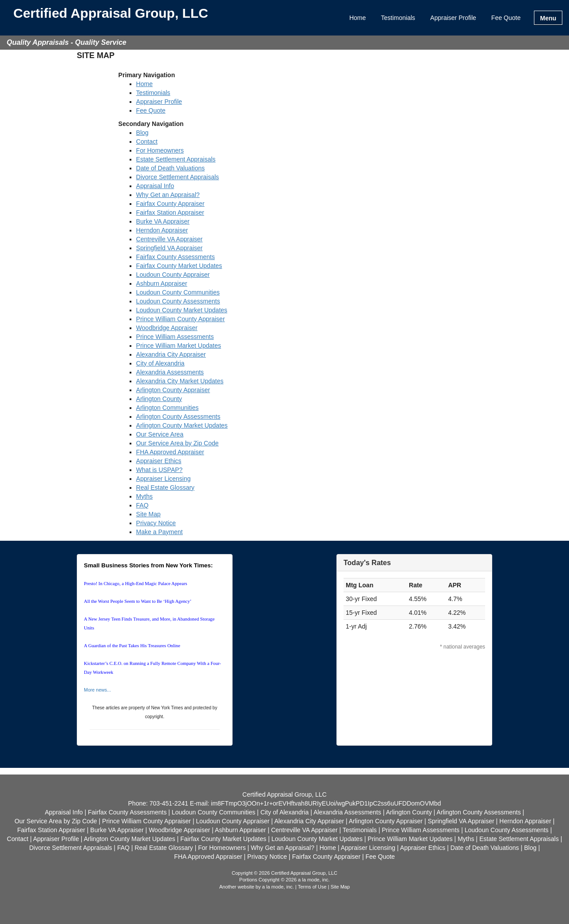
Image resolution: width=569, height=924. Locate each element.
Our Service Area (160, 434)
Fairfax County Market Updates (179, 266)
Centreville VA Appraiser (170, 239)
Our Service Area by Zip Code (178, 443)
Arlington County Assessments (178, 417)
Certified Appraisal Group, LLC (111, 14)
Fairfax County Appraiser (170, 204)
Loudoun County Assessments (178, 301)
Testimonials (398, 18)
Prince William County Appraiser (181, 319)
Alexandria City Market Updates (180, 381)
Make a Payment (160, 532)
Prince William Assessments (175, 337)
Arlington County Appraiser (173, 390)
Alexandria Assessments (170, 372)
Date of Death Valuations (171, 168)
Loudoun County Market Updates (182, 310)
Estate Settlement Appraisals (176, 159)
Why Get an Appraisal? (168, 195)
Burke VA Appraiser (163, 221)
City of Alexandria (160, 363)
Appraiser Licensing (164, 479)
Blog (142, 133)
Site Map (148, 514)
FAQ (142, 505)
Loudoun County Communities (178, 292)
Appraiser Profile (453, 18)
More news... (97, 690)
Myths (144, 496)
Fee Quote (506, 18)
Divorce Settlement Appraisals (178, 177)
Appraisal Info (155, 186)
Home (358, 18)
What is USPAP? (160, 470)
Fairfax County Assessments (176, 257)
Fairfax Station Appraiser (170, 212)
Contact (147, 142)
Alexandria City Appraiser (171, 354)
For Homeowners (160, 150)
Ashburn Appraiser (162, 283)
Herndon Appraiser (162, 230)
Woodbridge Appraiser (167, 328)
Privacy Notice (156, 523)
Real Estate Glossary (166, 488)
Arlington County (159, 399)
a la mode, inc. (278, 887)
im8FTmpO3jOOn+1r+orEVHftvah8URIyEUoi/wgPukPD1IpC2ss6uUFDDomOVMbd (326, 803)
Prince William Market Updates (179, 346)
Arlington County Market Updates (182, 425)
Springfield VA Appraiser (170, 248)
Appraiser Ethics (159, 461)
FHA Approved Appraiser (170, 452)
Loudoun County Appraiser (173, 275)
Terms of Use (312, 887)
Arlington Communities (168, 408)
